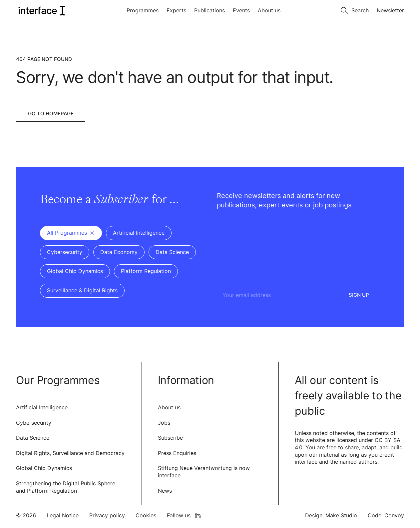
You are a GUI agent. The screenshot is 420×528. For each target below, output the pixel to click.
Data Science (33, 438)
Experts (176, 10)
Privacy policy (107, 515)
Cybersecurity (34, 423)
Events (241, 10)
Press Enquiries (177, 453)
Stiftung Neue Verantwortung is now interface (204, 472)
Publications (210, 10)
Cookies (146, 515)
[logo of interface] (41, 10)
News (165, 491)
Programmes (143, 10)
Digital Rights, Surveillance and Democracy (70, 453)
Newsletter (390, 10)
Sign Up (359, 295)
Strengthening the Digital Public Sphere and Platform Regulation (66, 487)
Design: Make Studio (331, 515)
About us (269, 10)
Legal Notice (63, 515)
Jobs (164, 423)
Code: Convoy (386, 515)
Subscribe (170, 438)
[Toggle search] (355, 10)
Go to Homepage (51, 113)
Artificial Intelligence (42, 407)
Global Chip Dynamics (44, 468)
